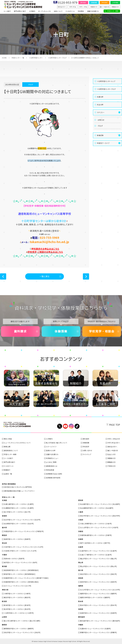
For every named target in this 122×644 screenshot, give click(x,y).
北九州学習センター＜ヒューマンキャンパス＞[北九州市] (100, 590)
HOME (4, 58)
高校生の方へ (62, 7)
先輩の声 (100, 97)
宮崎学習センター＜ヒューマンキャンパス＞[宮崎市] (98, 613)
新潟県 (4, 601)
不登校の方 (112, 466)
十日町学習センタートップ (106, 81)
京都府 (81, 531)
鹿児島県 (81, 617)
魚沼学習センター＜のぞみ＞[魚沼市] (17, 609)
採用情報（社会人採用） (54, 474)
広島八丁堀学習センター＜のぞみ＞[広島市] (96, 555)
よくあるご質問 (51, 462)
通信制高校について (11, 450)
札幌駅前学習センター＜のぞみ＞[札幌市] (19, 508)
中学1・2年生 (83, 7)
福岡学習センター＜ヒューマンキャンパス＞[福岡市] (98, 594)
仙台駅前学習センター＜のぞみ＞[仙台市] (19, 524)
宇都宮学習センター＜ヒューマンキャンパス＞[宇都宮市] (24, 531)
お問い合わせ (87, 450)
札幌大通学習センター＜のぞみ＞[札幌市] (19, 504)
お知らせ (101, 120)
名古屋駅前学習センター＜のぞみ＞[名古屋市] (97, 508)
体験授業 (94, 3)
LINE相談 (115, 3)
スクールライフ (51, 447)
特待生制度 (50, 470)
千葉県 (4, 555)
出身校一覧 (8, 474)
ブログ (100, 126)
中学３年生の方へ (114, 443)
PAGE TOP (115, 425)
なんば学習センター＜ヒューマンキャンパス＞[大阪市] (99, 527)
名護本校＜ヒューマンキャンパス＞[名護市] (95, 629)
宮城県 (4, 516)
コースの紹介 (9, 458)
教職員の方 (115, 7)
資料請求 (83, 3)
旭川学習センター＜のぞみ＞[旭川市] (17, 512)
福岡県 (81, 586)
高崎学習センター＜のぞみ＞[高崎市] (17, 539)
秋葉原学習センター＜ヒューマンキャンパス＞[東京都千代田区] (26, 578)
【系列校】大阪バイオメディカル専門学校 (18, 487)
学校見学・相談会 (102, 331)
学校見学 (105, 3)
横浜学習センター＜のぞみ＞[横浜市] (17, 597)
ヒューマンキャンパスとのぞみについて (17, 443)
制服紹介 (7, 470)
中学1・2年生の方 (114, 439)
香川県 (81, 570)
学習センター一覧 (18, 58)
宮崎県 (81, 609)
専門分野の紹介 (10, 462)
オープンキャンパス (44, 11)
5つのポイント (70, 11)
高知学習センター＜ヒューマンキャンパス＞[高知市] (98, 582)
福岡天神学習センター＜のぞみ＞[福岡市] (95, 597)
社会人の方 (112, 454)
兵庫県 (81, 539)
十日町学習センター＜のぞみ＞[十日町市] (19, 613)
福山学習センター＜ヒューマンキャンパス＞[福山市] (98, 559)
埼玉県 (4, 543)
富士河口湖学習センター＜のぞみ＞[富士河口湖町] (22, 621)
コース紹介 (7, 11)
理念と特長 (8, 439)
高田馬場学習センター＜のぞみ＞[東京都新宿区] (21, 570)
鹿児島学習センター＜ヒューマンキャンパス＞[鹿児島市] (100, 621)
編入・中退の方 (105, 7)
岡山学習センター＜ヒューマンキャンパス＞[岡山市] (98, 566)
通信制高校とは (52, 466)
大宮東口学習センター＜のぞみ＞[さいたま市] (20, 551)
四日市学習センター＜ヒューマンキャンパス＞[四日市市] (100, 516)
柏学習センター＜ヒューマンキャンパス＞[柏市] (21, 562)
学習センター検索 (113, 11)
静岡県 (4, 625)
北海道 (4, 500)
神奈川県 (5, 590)
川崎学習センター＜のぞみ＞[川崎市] (17, 594)
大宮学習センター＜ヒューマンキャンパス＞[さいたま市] (24, 547)
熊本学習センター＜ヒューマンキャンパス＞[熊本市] (98, 605)
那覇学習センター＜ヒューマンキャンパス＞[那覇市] (98, 632)
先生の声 (100, 105)
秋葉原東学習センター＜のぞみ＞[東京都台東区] (21, 582)
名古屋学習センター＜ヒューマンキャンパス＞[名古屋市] (100, 504)
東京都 (4, 566)
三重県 (81, 512)
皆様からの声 (51, 450)
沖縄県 (81, 625)
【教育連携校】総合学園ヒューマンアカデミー (20, 491)
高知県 (81, 578)
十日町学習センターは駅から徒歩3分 (45, 221)
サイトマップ (87, 454)
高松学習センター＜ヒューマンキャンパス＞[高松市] (98, 574)
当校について (58, 11)
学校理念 (81, 11)
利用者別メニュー (52, 458)
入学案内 (32, 11)
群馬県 (4, 535)
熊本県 (81, 601)
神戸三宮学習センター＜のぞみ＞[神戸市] (95, 543)
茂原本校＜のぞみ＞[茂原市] (14, 559)
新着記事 (100, 135)
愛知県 (81, 500)
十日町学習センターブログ (57, 58)
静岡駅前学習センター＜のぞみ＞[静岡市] (19, 629)
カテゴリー (101, 112)
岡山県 (81, 562)
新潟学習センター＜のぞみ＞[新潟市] (17, 605)
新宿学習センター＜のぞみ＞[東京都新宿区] (20, 574)
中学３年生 (73, 7)
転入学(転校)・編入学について (57, 443)
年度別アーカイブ (103, 143)
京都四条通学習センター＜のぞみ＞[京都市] (96, 535)
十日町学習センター (36, 58)
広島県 (81, 547)
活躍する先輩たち (93, 11)
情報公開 (7, 447)
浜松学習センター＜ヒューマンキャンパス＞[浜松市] (22, 632)
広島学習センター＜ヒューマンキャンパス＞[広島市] (98, 551)
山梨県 (4, 617)
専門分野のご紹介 (20, 11)
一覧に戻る (45, 276)
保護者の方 (94, 7)
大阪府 (81, 520)
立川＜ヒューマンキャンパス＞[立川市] (18, 586)
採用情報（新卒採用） (53, 478)
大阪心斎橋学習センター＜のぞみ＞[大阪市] (96, 524)
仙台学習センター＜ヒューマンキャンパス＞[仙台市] (22, 520)
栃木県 (4, 527)
